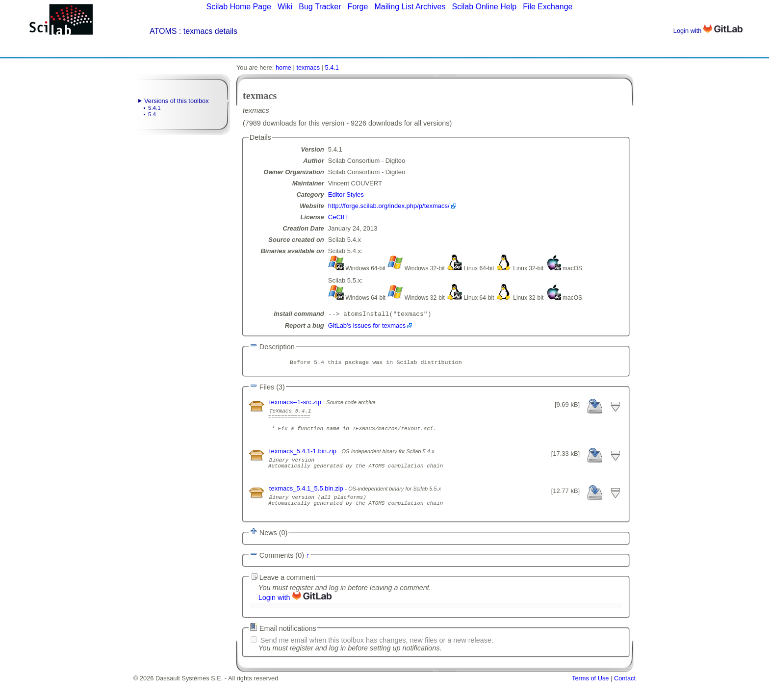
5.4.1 (154, 108)
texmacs (308, 67)
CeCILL (339, 217)
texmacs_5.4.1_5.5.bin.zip (307, 502)
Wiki (285, 7)
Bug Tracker (320, 7)
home (283, 67)
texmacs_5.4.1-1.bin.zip (304, 460)
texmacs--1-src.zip (296, 404)
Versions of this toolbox (177, 101)
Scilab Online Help (484, 7)
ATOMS (163, 31)
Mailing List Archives (410, 7)
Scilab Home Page (239, 7)
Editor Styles (346, 194)
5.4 (152, 114)
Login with (708, 31)
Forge (358, 7)
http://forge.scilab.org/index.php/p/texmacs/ (389, 206)
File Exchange (548, 7)
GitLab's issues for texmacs (367, 326)
